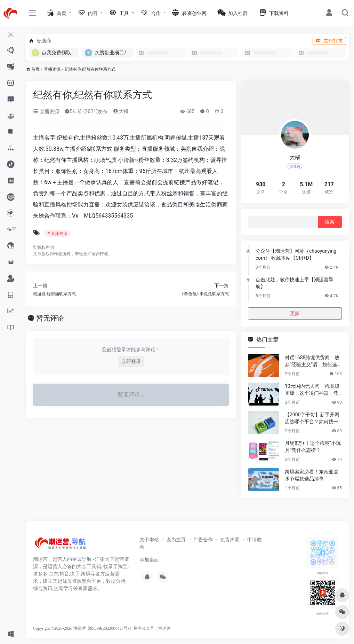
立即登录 (131, 361)
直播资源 (52, 69)
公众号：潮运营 (156, 628)
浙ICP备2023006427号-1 (110, 628)
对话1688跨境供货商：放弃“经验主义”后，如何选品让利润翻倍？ (313, 361)
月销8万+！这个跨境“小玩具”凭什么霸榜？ (313, 447)
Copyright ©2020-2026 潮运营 (59, 628)
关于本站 (149, 540)
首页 (35, 69)
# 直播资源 (57, 234)
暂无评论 (50, 318)
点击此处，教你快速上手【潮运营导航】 (295, 283)
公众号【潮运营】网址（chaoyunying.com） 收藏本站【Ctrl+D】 (297, 254)
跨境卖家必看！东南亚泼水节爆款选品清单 (312, 475)
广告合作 (203, 540)
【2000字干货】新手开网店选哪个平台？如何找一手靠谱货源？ (312, 418)
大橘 (121, 111)
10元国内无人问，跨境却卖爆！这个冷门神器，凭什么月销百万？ (312, 390)
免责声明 (230, 540)
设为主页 (176, 540)
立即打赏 (329, 41)
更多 (295, 313)
